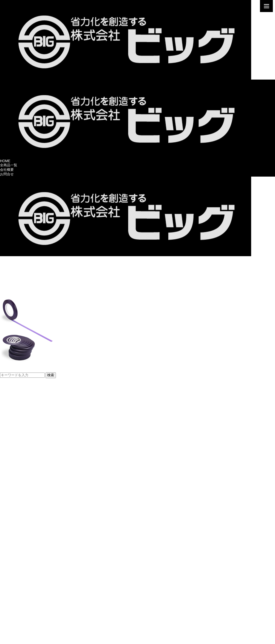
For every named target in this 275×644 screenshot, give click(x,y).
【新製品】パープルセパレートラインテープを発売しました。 (48, 370)
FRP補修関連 (10, 530)
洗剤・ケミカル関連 (15, 548)
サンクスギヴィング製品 (19, 594)
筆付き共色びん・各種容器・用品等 (27, 467)
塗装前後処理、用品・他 (19, 512)
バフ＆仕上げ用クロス (17, 539)
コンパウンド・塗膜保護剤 (21, 544)
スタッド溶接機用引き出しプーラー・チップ (34, 399)
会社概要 (7, 170)
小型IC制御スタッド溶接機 (21, 404)
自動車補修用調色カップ (19, 463)
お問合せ (7, 174)
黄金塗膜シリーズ (14, 566)
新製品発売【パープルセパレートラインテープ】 (58, 290)
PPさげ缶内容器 (13, 476)
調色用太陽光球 (12, 494)
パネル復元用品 (12, 390)
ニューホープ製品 (14, 557)
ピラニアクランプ (14, 417)
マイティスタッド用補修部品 (22, 435)
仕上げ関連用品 (12, 535)
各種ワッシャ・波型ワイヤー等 (24, 422)
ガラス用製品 (10, 553)
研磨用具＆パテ (12, 440)
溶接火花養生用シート (17, 413)
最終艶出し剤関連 (14, 562)
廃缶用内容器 (10, 481)
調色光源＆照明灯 (14, 490)
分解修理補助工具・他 (17, 589)
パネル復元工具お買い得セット (24, 408)
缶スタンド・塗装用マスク (21, 526)
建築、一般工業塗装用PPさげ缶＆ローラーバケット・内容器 (47, 472)
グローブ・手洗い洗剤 (17, 517)
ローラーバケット (14, 485)
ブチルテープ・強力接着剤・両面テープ (31, 521)
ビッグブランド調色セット (21, 458)
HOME (5, 161)
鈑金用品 (7, 598)
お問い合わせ (10, 619)
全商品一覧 (9, 165)
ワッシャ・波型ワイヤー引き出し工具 (29, 395)
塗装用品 (7, 603)
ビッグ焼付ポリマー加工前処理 (24, 580)
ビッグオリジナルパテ (17, 449)
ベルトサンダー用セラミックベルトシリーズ (34, 426)
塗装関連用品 (10, 503)
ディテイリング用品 (15, 607)
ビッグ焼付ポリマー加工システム (26, 575)
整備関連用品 (10, 585)
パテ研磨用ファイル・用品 (21, 444)
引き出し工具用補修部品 (19, 431)
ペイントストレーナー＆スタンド (26, 508)
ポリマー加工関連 (14, 571)
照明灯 (5, 499)
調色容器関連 (10, 454)
